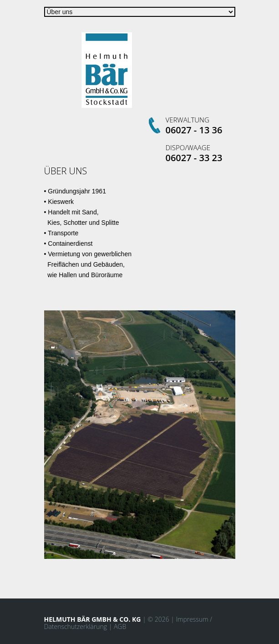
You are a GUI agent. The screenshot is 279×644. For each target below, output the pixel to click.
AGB (120, 626)
